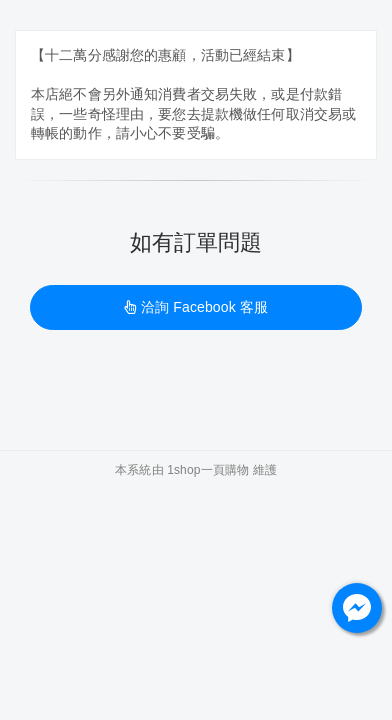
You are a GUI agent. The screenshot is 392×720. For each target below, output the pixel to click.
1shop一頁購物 (208, 470)
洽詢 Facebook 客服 (196, 307)
